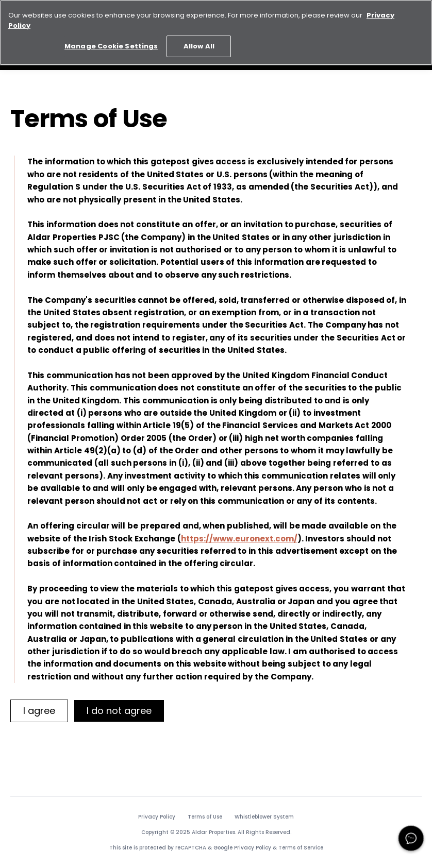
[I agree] (39, 711)
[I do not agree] (119, 711)
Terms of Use (205, 817)
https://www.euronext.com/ (239, 539)
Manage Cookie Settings (111, 44)
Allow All (199, 44)
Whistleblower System (264, 817)
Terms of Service (301, 848)
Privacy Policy (157, 817)
